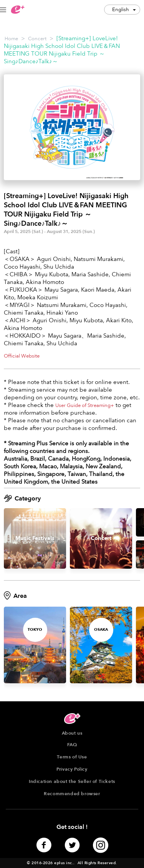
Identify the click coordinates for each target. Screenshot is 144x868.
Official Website (22, 356)
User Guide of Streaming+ (85, 405)
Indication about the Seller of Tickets (72, 781)
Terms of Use (72, 757)
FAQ (72, 745)
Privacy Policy (72, 769)
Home (11, 39)
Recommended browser (72, 794)
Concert (37, 39)
